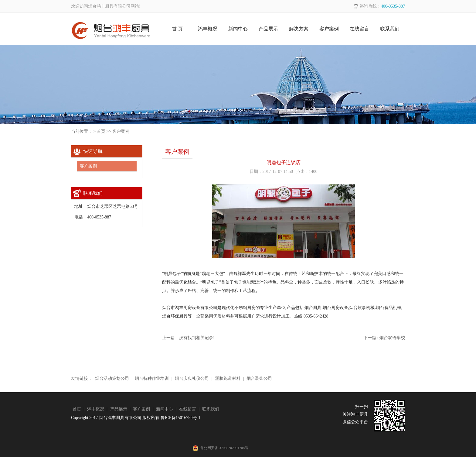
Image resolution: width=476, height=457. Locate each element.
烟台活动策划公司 (112, 378)
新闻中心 (238, 29)
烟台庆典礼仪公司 (192, 378)
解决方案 (299, 29)
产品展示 (268, 29)
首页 (101, 131)
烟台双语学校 (392, 338)
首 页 (177, 29)
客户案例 (329, 29)
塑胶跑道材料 (228, 378)
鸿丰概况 (208, 29)
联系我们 (390, 29)
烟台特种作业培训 (152, 378)
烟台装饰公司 (259, 378)
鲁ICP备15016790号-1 (180, 418)
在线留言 (359, 29)
